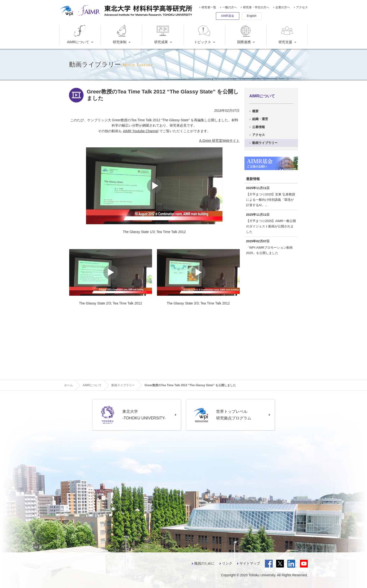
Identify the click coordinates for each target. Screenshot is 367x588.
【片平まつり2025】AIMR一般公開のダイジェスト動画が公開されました (271, 226)
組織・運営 (260, 119)
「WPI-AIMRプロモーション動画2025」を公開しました (269, 250)
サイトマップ (250, 563)
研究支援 (286, 34)
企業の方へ (283, 7)
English (252, 16)
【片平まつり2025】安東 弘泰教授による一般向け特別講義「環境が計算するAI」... (271, 200)
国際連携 (245, 34)
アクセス (302, 7)
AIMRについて (78, 34)
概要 (255, 111)
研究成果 (162, 34)
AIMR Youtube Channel (141, 131)
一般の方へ (230, 7)
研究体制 (121, 34)
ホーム (68, 385)
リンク (227, 563)
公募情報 (259, 127)
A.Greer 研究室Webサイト (219, 141)
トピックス (203, 34)
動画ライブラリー (265, 143)
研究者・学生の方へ (256, 7)
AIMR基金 (228, 16)
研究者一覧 (209, 7)
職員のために (204, 563)
